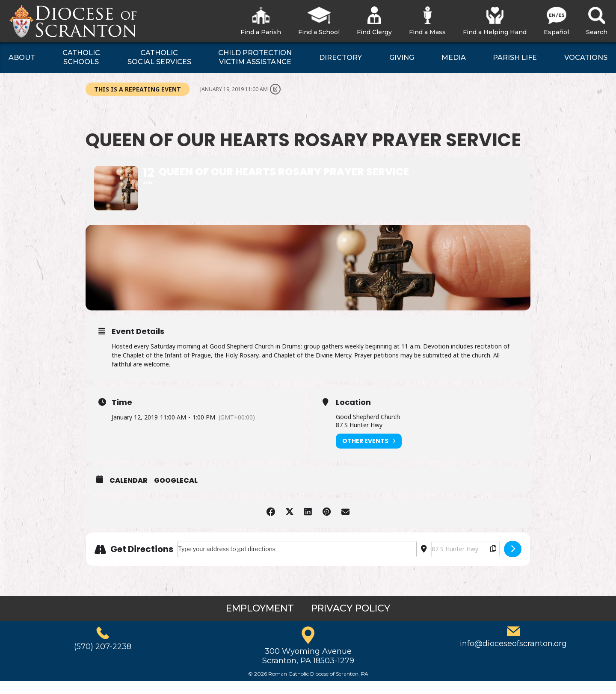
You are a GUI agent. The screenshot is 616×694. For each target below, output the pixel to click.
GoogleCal (176, 493)
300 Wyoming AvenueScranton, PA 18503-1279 (308, 669)
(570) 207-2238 (103, 660)
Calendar (129, 493)
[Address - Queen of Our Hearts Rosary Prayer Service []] (297, 562)
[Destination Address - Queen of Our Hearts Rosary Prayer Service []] (465, 562)
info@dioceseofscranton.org (513, 657)
